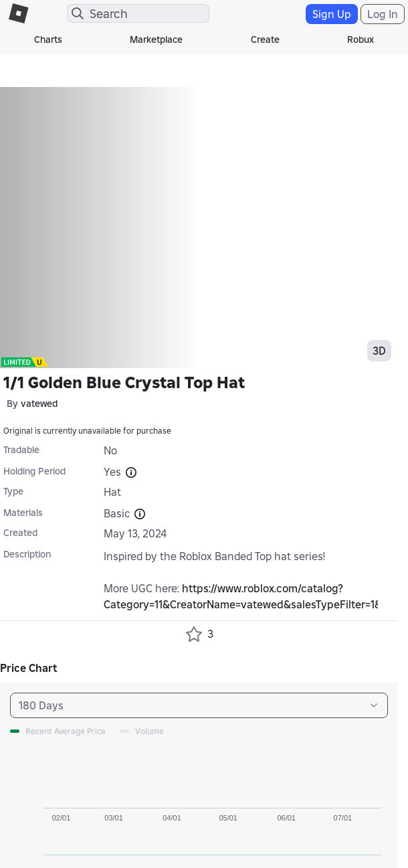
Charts (48, 39)
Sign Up (332, 14)
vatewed (39, 404)
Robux (361, 39)
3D (379, 351)
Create (265, 39)
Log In (383, 14)
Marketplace (156, 39)
